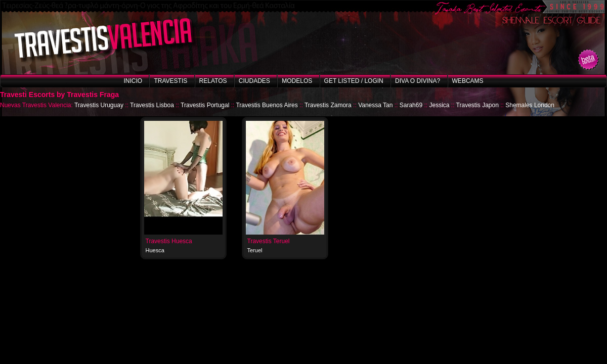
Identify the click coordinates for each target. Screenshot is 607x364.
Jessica (439, 105)
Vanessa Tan (375, 105)
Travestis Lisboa (152, 105)
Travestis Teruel (269, 241)
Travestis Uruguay (99, 105)
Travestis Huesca (169, 241)
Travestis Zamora (328, 105)
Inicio (133, 81)
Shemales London (530, 105)
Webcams (468, 81)
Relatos (213, 81)
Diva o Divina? (418, 81)
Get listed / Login (354, 81)
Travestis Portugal (205, 105)
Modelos (297, 81)
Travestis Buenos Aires (267, 105)
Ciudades (254, 81)
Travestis (170, 81)
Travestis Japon (478, 105)
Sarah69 (411, 105)
